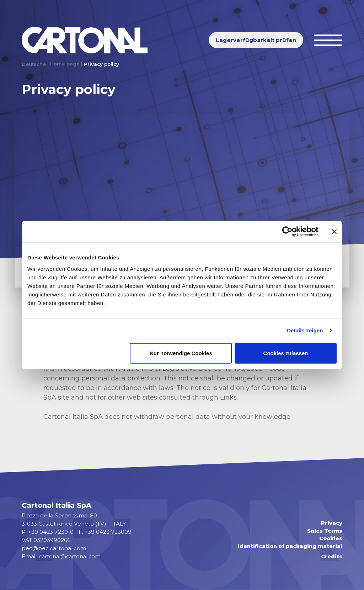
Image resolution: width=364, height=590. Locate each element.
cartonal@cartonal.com (71, 556)
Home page (65, 64)
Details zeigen (305, 330)
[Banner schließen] (334, 232)
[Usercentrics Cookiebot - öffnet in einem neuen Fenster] (287, 232)
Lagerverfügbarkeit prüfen (256, 40)
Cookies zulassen (286, 353)
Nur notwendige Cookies (181, 353)
